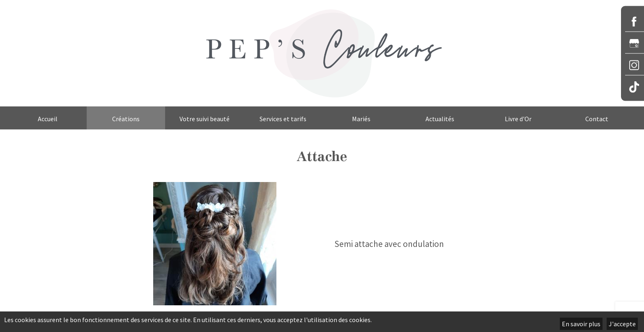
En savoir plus (581, 324)
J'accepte (622, 324)
